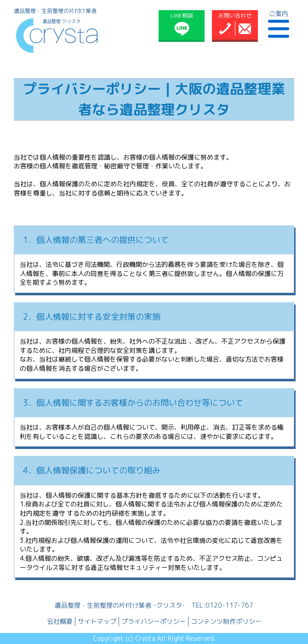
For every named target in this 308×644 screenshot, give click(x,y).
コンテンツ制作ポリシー (226, 621)
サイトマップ (97, 621)
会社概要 (60, 621)
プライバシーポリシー (154, 621)
